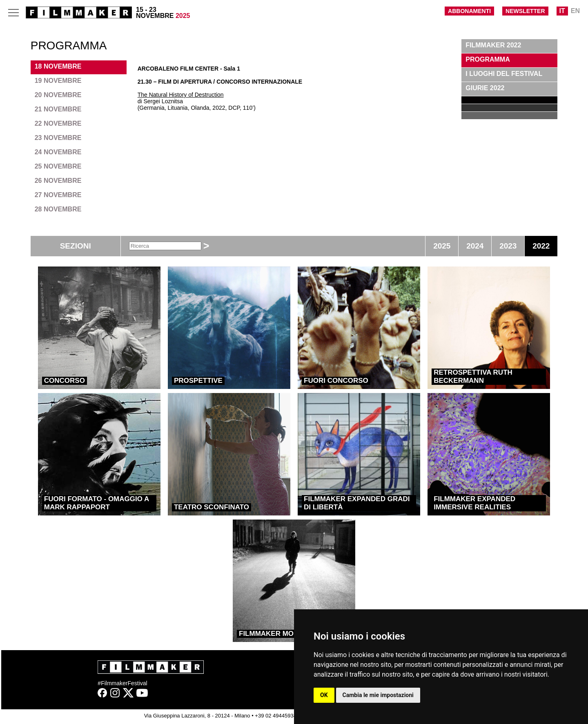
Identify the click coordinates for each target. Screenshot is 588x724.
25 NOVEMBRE (58, 166)
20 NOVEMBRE (58, 95)
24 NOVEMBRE (58, 152)
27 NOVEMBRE (58, 195)
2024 (475, 246)
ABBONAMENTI (469, 11)
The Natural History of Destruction (181, 95)
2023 (508, 246)
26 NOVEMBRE (58, 181)
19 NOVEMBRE (58, 81)
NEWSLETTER (525, 11)
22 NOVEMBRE (58, 123)
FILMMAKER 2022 (493, 45)
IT (562, 11)
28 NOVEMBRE (58, 209)
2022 (541, 246)
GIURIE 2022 (485, 88)
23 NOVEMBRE (58, 138)
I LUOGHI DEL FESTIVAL (504, 74)
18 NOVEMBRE (58, 66)
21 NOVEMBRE (58, 109)
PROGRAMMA (488, 59)
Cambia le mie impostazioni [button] (378, 695)
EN (575, 11)
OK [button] (324, 695)
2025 (442, 246)
